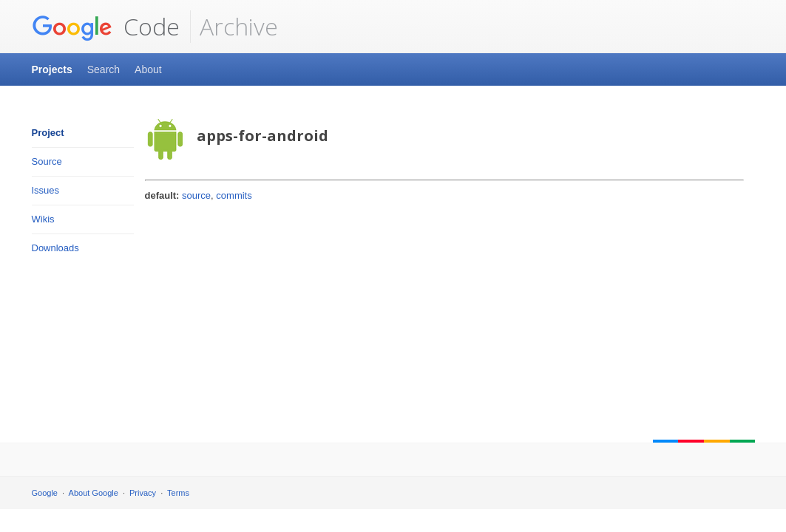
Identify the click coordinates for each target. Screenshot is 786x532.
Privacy (143, 493)
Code (106, 27)
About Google (94, 493)
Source (47, 161)
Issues (46, 190)
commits (234, 195)
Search (104, 69)
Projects (52, 69)
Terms (178, 493)
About (148, 69)
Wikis (43, 219)
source (196, 195)
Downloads (55, 248)
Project (48, 133)
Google (45, 493)
